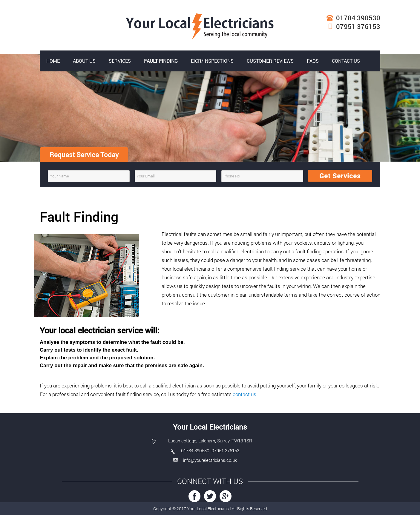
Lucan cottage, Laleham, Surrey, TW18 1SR (210, 441)
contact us (245, 394)
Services (120, 61)
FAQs (313, 61)
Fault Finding (161, 61)
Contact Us (346, 61)
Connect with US (210, 481)
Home (53, 61)
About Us (84, 61)
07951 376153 (358, 26)
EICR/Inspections (212, 61)
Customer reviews (270, 61)
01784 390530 (358, 18)
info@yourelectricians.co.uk (210, 460)
